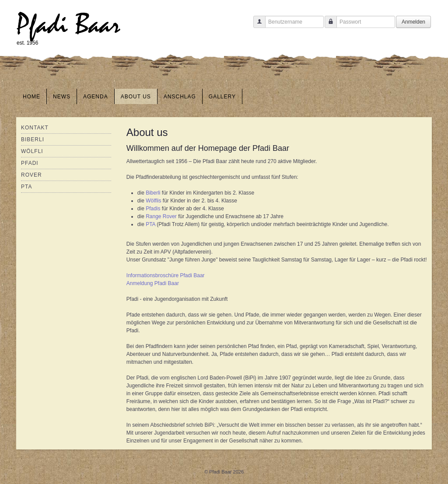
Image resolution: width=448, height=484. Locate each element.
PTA (26, 187)
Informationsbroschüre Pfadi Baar (166, 275)
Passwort (327, 26)
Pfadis (154, 209)
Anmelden (413, 22)
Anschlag (180, 97)
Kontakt (35, 128)
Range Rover (161, 216)
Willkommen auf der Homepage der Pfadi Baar (208, 148)
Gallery (222, 97)
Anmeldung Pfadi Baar (153, 283)
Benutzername (256, 26)
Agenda (96, 97)
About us (136, 97)
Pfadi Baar (68, 25)
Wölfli (32, 151)
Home (31, 97)
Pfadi (30, 163)
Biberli (33, 139)
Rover (31, 175)
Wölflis (154, 201)
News (62, 97)
